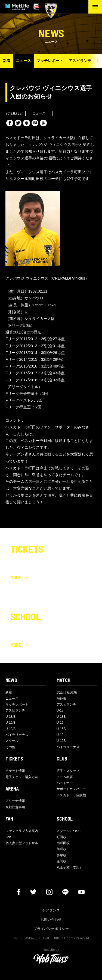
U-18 (60, 710)
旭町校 (61, 849)
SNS (9, 837)
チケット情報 (15, 771)
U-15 (60, 723)
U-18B (61, 717)
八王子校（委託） (70, 867)
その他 (10, 747)
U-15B (61, 729)
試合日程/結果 (67, 692)
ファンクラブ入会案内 (22, 831)
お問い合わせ (51, 920)
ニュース (23, 61)
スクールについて (70, 831)
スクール (12, 741)
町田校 (61, 837)
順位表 (61, 699)
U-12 (60, 735)
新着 (7, 61)
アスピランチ (80, 61)
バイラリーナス (17, 735)
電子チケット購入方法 (22, 777)
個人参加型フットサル (22, 843)
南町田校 (63, 843)
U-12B (61, 741)
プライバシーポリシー (51, 929)
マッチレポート (50, 61)
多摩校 (61, 855)
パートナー (65, 783)
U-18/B (10, 717)
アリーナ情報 (15, 801)
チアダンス (51, 910)
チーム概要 (65, 777)
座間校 (61, 861)
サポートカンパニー (71, 789)
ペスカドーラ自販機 (71, 795)
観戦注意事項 (15, 807)
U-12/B (10, 729)
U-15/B (10, 723)
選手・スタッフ (68, 771)
